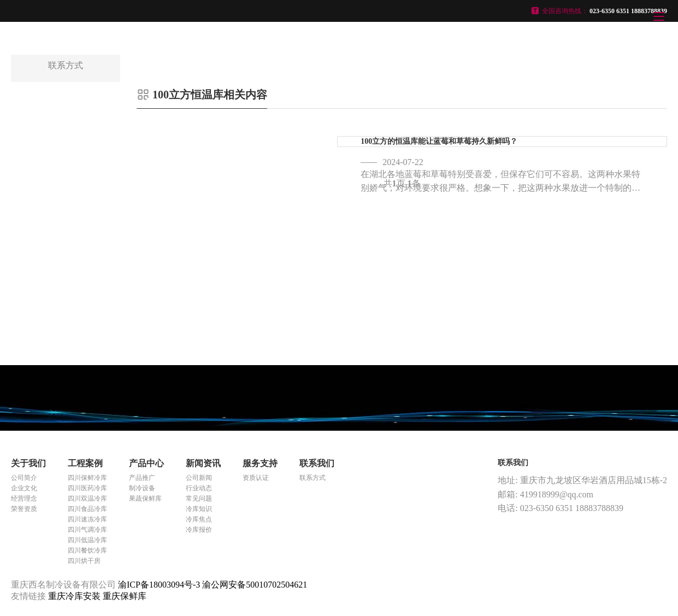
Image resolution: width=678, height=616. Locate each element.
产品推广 (142, 478)
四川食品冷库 (87, 509)
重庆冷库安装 (75, 596)
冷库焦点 (199, 519)
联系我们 (317, 463)
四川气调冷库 (87, 530)
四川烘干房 (84, 561)
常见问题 (199, 498)
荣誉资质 (24, 509)
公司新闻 (199, 478)
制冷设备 (142, 488)
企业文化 (24, 488)
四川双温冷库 (87, 498)
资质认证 (256, 478)
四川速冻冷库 (87, 519)
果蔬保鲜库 (145, 498)
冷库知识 (199, 509)
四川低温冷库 (87, 540)
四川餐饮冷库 (87, 550)
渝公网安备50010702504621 (255, 585)
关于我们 (28, 463)
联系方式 (313, 478)
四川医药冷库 (87, 488)
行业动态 (199, 488)
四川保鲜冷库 (87, 478)
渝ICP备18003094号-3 (159, 585)
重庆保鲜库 (125, 596)
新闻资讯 (203, 463)
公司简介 (24, 478)
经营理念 (24, 498)
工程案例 (85, 463)
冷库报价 (199, 530)
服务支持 (260, 463)
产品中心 (146, 463)
